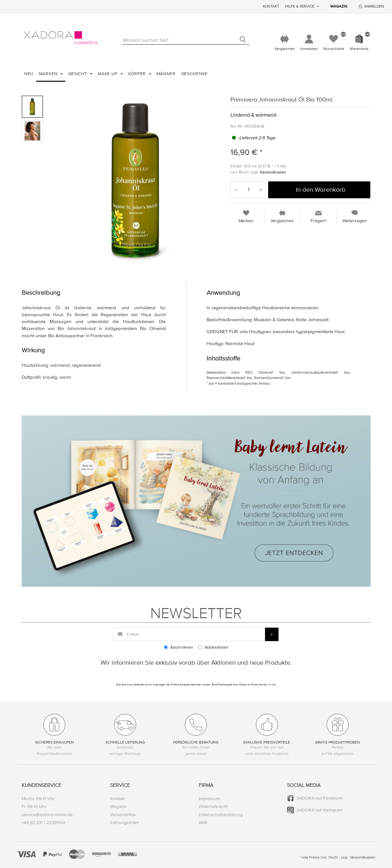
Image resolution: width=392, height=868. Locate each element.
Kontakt (271, 6)
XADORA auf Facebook (320, 798)
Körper (138, 74)
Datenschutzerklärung (221, 815)
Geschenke (194, 74)
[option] (135, 181)
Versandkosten (273, 173)
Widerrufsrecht (213, 807)
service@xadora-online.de (47, 815)
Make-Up (108, 74)
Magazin (339, 6)
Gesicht (79, 74)
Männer (166, 74)
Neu (29, 74)
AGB (203, 823)
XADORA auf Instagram (320, 810)
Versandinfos (123, 815)
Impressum (209, 799)
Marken (49, 74)
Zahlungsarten (124, 823)
